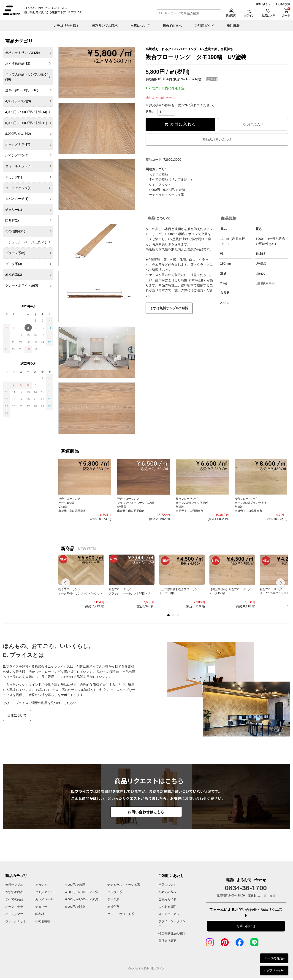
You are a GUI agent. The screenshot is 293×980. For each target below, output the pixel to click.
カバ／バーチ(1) (17, 199)
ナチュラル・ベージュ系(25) (26, 242)
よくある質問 (283, 4)
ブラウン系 (115, 892)
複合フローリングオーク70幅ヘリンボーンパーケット (80, 591)
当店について (140, 26)
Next (280, 583)
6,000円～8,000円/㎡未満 (82, 899)
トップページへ (274, 970)
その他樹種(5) (15, 231)
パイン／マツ (14, 914)
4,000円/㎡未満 (75, 885)
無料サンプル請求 (105, 26)
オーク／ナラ (14, 907)
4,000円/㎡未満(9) (18, 101)
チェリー (41, 907)
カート (286, 13)
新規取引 (231, 13)
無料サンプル (14, 885)
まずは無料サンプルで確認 (169, 308)
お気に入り (268, 13)
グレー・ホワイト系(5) (22, 285)
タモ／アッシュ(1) (18, 188)
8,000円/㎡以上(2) (18, 134)
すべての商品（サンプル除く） (171, 179)
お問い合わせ (263, 4)
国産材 (40, 914)
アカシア (41, 885)
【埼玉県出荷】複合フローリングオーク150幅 (230, 591)
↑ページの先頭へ (274, 958)
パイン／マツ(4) (17, 155)
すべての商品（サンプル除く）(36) (28, 77)
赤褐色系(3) (14, 275)
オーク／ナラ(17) (18, 144)
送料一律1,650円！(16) (22, 90)
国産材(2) (12, 220)
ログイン (249, 13)
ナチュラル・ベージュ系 (166, 195)
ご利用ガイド (204, 26)
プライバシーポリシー (172, 924)
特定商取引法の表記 (172, 934)
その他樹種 (43, 921)
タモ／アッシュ (160, 185)
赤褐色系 (113, 907)
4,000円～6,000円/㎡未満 (167, 190)
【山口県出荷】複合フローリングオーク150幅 (180, 591)
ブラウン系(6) (15, 253)
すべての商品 (14, 899)
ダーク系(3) (14, 264)
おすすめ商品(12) (18, 63)
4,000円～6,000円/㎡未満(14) (26, 112)
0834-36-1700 (246, 888)
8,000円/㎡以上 (75, 907)
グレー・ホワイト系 (121, 914)
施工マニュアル (169, 914)
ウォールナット (16, 921)
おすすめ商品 (158, 174)
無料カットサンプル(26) (23, 53)
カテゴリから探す (66, 26)
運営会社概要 (167, 941)
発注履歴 (233, 26)
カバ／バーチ (44, 899)
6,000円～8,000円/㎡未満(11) (26, 123)
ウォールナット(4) (18, 166)
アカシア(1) (14, 177)
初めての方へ (172, 26)
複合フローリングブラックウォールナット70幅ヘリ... (131, 591)
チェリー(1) (14, 210)
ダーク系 (113, 899)
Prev (66, 583)
